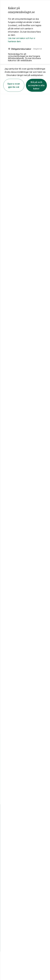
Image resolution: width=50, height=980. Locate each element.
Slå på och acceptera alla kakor (36, 85)
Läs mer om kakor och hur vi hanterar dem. (22, 40)
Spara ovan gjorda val (14, 85)
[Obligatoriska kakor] (20, 49)
